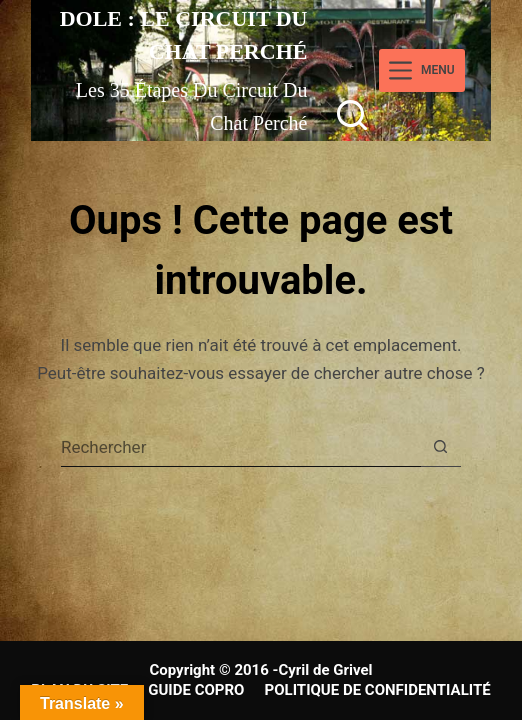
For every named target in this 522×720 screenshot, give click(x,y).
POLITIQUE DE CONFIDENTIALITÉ (378, 690)
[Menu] (421, 70)
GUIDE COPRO (196, 690)
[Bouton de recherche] (441, 447)
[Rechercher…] (241, 447)
